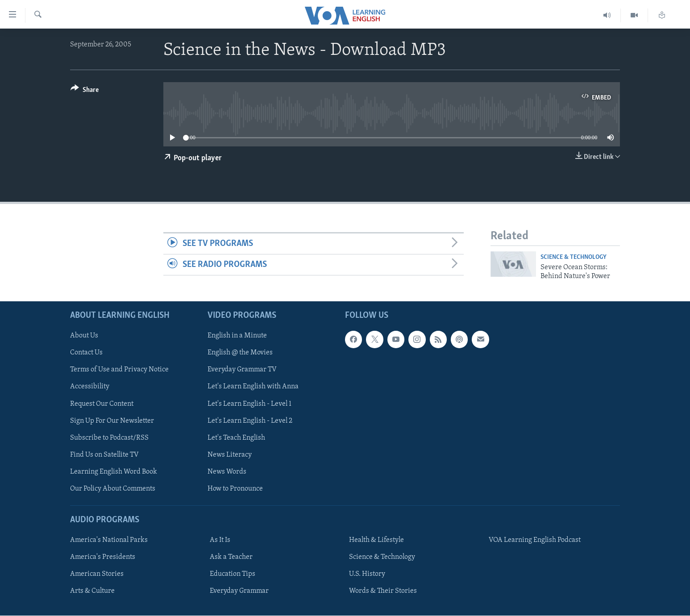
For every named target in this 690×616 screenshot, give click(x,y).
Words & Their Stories (383, 591)
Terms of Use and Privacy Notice (119, 370)
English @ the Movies (240, 353)
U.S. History (367, 574)
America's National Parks (109, 541)
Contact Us (86, 353)
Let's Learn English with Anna (253, 387)
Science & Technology (574, 257)
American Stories (97, 574)
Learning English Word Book (114, 472)
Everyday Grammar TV (242, 370)
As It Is (220, 541)
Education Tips (233, 574)
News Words (227, 472)
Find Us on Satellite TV (104, 455)
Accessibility (90, 387)
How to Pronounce (235, 489)
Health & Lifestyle (376, 541)
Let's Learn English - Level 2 (250, 421)
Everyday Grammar (239, 591)
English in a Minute (237, 336)
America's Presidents (103, 558)
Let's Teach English (236, 438)
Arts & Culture (92, 591)
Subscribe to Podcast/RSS (109, 438)
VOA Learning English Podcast (535, 541)
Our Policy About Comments (113, 489)
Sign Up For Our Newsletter (112, 421)
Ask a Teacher (231, 558)
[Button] (85, 91)
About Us (84, 336)
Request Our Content (102, 404)
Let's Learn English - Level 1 (249, 404)
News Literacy (230, 455)
